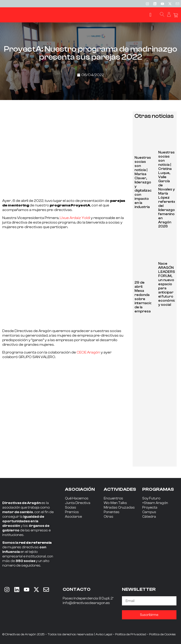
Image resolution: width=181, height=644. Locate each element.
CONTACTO (77, 589)
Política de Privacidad (131, 634)
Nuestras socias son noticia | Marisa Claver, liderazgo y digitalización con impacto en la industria (146, 182)
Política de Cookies (162, 634)
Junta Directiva (78, 503)
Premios (72, 512)
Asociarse (73, 517)
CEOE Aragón (89, 352)
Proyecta (150, 508)
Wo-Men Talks (115, 503)
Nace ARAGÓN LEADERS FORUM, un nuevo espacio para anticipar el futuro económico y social (168, 284)
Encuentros (113, 498)
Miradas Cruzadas (119, 508)
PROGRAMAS (158, 489)
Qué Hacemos (77, 498)
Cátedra (149, 517)
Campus (149, 512)
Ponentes (112, 512)
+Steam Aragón (155, 503)
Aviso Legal (104, 634)
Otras (109, 517)
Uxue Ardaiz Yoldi (75, 218)
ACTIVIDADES (120, 489)
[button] (150, 15)
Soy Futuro (151, 498)
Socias (71, 508)
